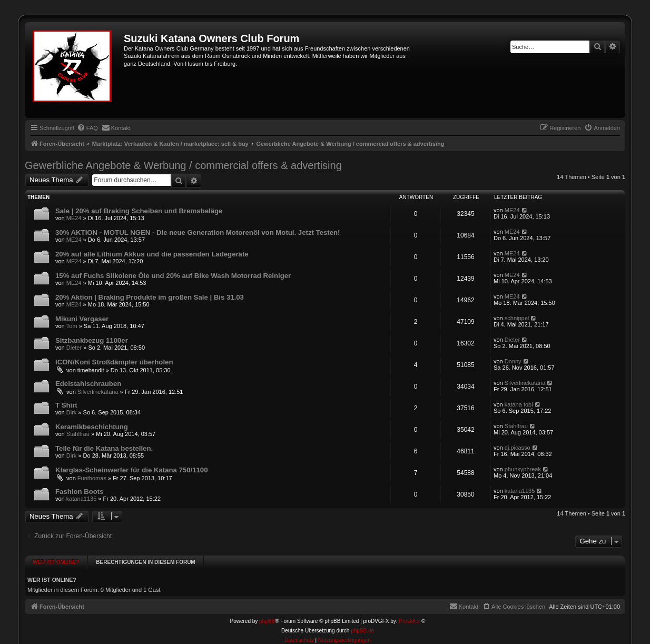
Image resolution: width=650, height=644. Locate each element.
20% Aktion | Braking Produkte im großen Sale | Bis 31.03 (150, 297)
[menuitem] (87, 128)
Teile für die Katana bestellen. (104, 448)
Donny (513, 361)
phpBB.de (362, 626)
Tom (72, 326)
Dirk (72, 412)
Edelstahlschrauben (88, 384)
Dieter (74, 348)
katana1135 (82, 499)
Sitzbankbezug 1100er (92, 340)
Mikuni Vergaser (82, 319)
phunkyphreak (523, 469)
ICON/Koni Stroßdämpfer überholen (114, 362)
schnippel (517, 318)
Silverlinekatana (98, 392)
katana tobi (519, 404)
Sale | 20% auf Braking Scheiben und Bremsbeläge (139, 211)
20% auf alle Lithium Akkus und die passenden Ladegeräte (152, 254)
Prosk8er (409, 616)
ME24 (74, 218)
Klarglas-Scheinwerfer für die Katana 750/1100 (132, 470)
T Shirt (66, 405)
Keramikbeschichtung (92, 427)
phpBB (267, 616)
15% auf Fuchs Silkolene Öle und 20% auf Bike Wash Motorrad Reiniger (173, 276)
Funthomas (92, 478)
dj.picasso (518, 448)
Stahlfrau (78, 434)
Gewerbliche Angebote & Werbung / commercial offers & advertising (183, 165)
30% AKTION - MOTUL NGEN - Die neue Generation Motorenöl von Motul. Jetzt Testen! (198, 232)
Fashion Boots (80, 492)
